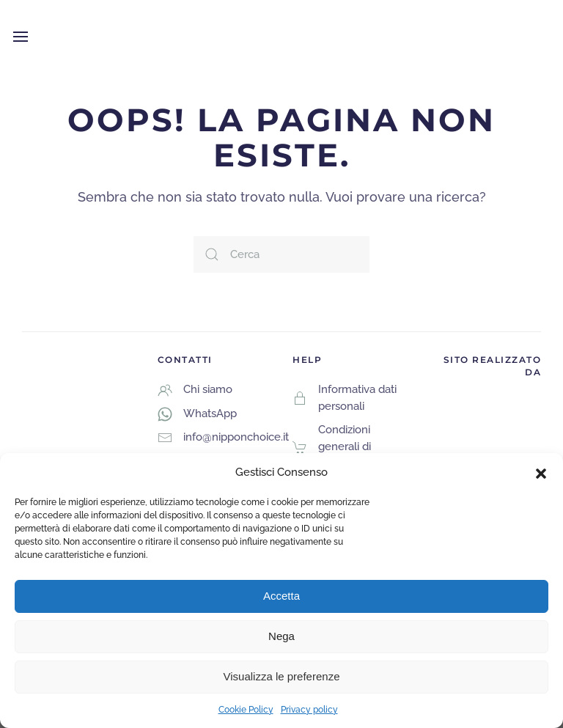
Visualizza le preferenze (282, 676)
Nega (281, 636)
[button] (541, 472)
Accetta (281, 596)
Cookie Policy (246, 710)
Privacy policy (309, 710)
